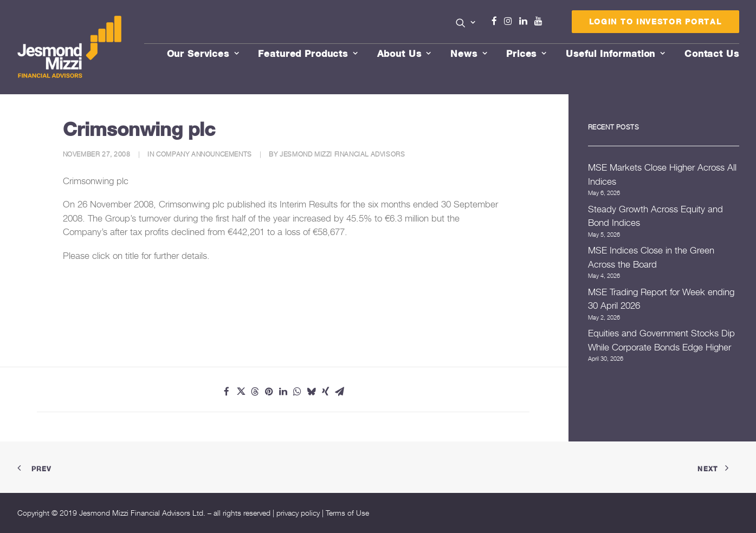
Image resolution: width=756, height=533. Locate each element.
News (469, 53)
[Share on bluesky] (311, 392)
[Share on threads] (255, 392)
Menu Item (552, 24)
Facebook (499, 21)
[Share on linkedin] (283, 392)
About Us (405, 53)
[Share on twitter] (241, 392)
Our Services (203, 53)
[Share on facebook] (227, 392)
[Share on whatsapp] (297, 392)
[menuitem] (466, 24)
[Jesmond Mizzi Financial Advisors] (70, 47)
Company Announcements (204, 154)
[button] (466, 23)
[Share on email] (339, 392)
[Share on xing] (325, 392)
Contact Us (712, 53)
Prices (526, 53)
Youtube (541, 21)
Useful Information (616, 53)
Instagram (511, 21)
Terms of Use (347, 513)
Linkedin (526, 21)
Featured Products (308, 53)
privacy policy (298, 513)
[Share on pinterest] (269, 392)
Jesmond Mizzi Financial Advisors (342, 154)
